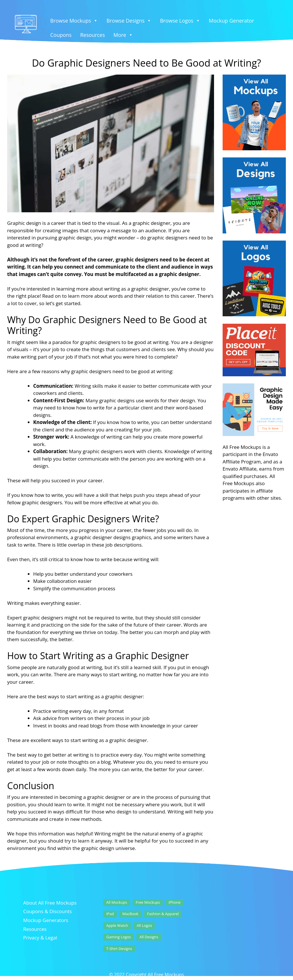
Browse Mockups (74, 21)
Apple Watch (117, 925)
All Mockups (117, 902)
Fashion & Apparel (163, 914)
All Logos (144, 925)
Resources (92, 35)
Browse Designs (129, 21)
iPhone (175, 902)
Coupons (61, 35)
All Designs (149, 937)
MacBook (130, 914)
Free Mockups (148, 902)
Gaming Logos (118, 937)
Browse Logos (180, 21)
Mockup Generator (231, 21)
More (123, 35)
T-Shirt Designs (119, 949)
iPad (110, 914)
